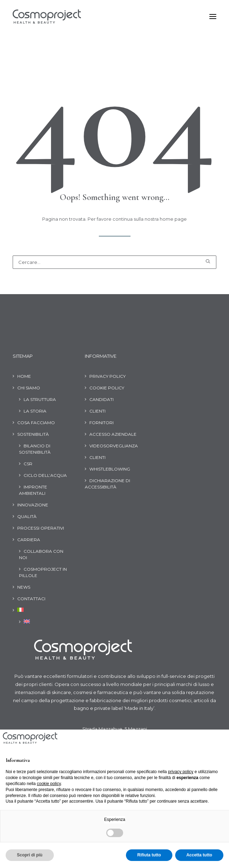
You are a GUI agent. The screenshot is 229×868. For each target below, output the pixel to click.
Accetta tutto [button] (199, 855)
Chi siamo (29, 388)
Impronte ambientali (33, 490)
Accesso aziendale (113, 434)
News (24, 587)
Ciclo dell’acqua (45, 475)
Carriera (29, 540)
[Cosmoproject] (47, 17)
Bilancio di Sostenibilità (35, 449)
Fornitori (101, 423)
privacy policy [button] (181, 772)
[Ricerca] (114, 262)
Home (24, 376)
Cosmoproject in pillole (43, 572)
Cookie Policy (107, 388)
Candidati (101, 399)
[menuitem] (18, 611)
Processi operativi (41, 528)
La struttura (40, 399)
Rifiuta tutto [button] (149, 855)
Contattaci (31, 599)
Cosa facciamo (36, 423)
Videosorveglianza (114, 446)
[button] (213, 17)
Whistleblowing (110, 469)
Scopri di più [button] (30, 855)
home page (173, 219)
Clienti (97, 411)
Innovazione (33, 505)
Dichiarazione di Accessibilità (107, 484)
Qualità (27, 516)
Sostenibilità (33, 434)
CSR (28, 464)
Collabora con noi (41, 554)
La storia (35, 411)
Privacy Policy (107, 376)
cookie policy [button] (49, 784)
